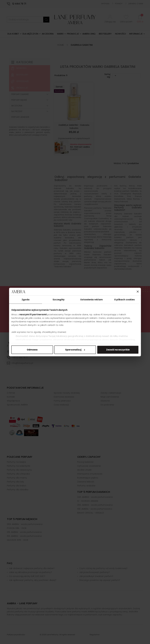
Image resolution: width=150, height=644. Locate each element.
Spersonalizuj (75, 350)
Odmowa (32, 350)
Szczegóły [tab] (59, 299)
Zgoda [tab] (26, 299)
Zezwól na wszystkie (118, 350)
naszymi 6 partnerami (33, 314)
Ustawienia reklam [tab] (91, 299)
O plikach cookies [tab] (125, 299)
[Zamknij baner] (138, 292)
